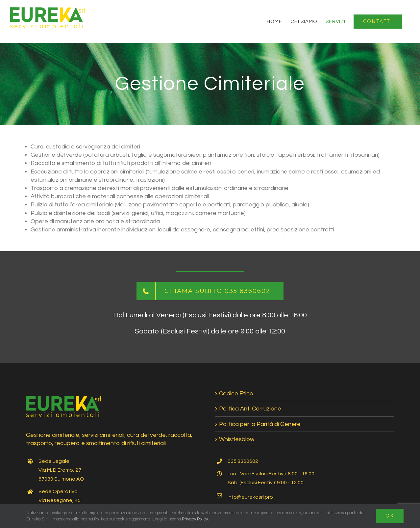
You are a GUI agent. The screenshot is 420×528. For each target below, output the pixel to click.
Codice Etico (236, 394)
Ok (390, 516)
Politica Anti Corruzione (250, 409)
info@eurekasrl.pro (250, 497)
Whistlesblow (237, 439)
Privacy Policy (195, 519)
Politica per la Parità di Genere (260, 424)
